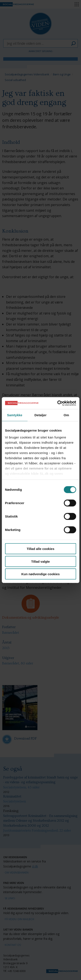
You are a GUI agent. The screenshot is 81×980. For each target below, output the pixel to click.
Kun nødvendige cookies (41, 574)
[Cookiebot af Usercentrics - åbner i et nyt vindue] (58, 403)
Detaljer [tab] (41, 415)
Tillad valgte (40, 561)
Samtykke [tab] (15, 415)
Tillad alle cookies (40, 549)
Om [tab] (66, 415)
